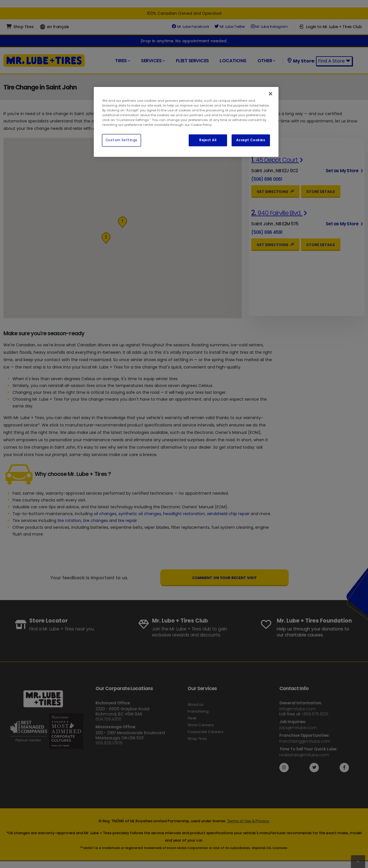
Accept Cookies (251, 140)
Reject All (208, 140)
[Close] (271, 94)
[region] (186, 122)
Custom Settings (122, 140)
